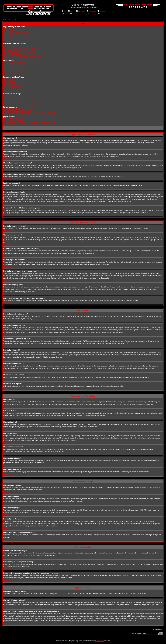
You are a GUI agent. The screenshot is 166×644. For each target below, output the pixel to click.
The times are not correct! (12, 47)
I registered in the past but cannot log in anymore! (20, 39)
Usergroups (91, 11)
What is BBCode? (9, 79)
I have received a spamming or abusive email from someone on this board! (29, 113)
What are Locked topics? (12, 90)
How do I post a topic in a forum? (15, 62)
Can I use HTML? (9, 81)
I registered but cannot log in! (13, 38)
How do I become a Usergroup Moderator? (18, 103)
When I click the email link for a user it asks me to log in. (23, 56)
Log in (101, 14)
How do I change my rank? (13, 54)
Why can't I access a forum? (13, 71)
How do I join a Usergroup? (13, 101)
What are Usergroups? (11, 99)
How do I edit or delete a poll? (14, 69)
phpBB (63, 641)
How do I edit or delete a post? (14, 64)
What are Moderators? (11, 98)
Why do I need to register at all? (14, 30)
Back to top (7, 147)
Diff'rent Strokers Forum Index (13, 20)
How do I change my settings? (14, 45)
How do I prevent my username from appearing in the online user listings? (29, 34)
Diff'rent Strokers (100, 641)
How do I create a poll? (11, 68)
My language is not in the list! (13, 51)
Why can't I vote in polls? (12, 73)
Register (101, 11)
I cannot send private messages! (14, 109)
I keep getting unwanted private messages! (18, 111)
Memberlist (81, 11)
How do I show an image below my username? (19, 53)
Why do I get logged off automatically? (16, 32)
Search (71, 11)
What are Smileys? (10, 83)
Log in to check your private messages (83, 14)
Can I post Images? (10, 84)
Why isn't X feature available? (13, 120)
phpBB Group (62, 594)
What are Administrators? (12, 96)
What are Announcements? (13, 86)
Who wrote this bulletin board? (14, 118)
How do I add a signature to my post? (16, 66)
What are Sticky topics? (11, 88)
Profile (65, 14)
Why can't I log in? (10, 28)
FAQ (64, 11)
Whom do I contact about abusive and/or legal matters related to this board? (29, 122)
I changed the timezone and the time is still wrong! (20, 49)
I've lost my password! (11, 36)
